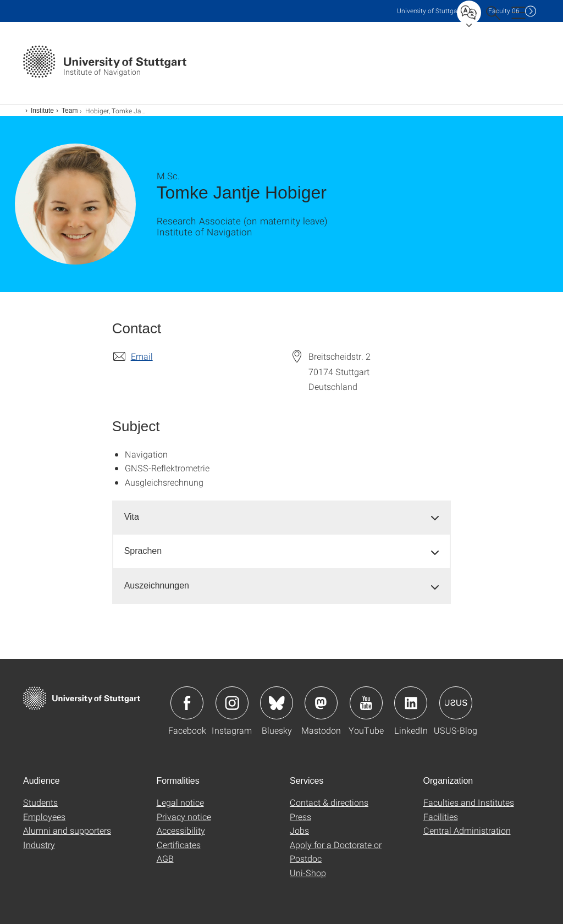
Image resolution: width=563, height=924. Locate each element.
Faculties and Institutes (469, 802)
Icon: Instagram (232, 703)
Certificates (179, 845)
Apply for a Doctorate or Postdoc (336, 852)
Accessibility (181, 830)
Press (300, 816)
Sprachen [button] (143, 551)
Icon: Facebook (187, 703)
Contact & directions (329, 802)
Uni (429, 11)
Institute (42, 111)
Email (142, 356)
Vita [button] (132, 517)
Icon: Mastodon (321, 703)
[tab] (282, 517)
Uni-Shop (308, 873)
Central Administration (467, 830)
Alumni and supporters (67, 830)
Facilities (441, 816)
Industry (39, 845)
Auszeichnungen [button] (157, 585)
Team (70, 111)
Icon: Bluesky (277, 703)
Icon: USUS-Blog (456, 703)
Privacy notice (184, 816)
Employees (44, 816)
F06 (504, 11)
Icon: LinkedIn (411, 703)
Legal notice (180, 802)
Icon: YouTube (366, 703)
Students (40, 802)
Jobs (299, 830)
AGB (165, 858)
